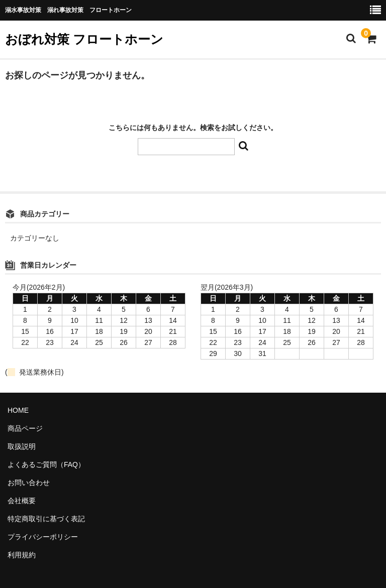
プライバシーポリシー (43, 537)
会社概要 (22, 501)
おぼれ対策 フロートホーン (84, 39)
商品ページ (25, 428)
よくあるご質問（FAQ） (46, 464)
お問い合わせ (29, 483)
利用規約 (22, 555)
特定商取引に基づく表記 (46, 519)
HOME (18, 410)
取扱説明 (22, 446)
